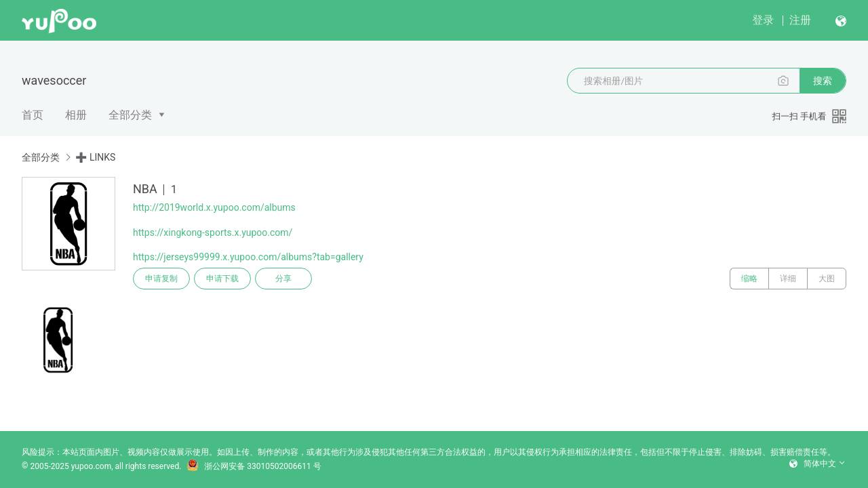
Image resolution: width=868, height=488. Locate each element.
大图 (827, 279)
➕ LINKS (95, 157)
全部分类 (130, 115)
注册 (800, 20)
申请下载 (222, 279)
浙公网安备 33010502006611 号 (254, 466)
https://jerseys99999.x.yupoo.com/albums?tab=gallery (248, 257)
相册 (76, 115)
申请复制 (161, 279)
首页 (33, 115)
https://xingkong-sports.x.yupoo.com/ (213, 232)
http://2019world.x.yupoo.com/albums (214, 207)
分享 (283, 279)
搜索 (823, 81)
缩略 (749, 279)
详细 (788, 279)
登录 (763, 20)
